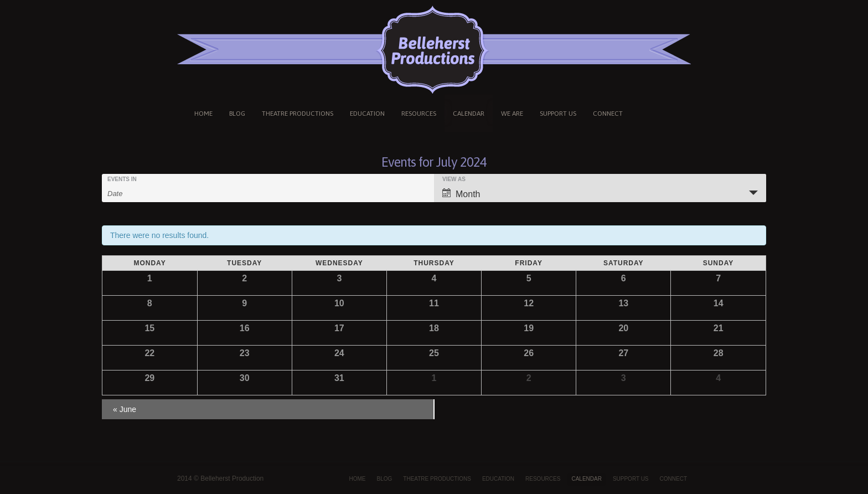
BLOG (237, 114)
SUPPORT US (558, 114)
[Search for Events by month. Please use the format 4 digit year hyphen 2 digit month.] (135, 193)
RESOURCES (419, 114)
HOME (203, 114)
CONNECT (608, 114)
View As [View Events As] (454, 179)
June (125, 409)
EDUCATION (367, 114)
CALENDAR (469, 114)
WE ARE (512, 114)
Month (461, 194)
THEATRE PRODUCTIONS (298, 114)
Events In (122, 179)
